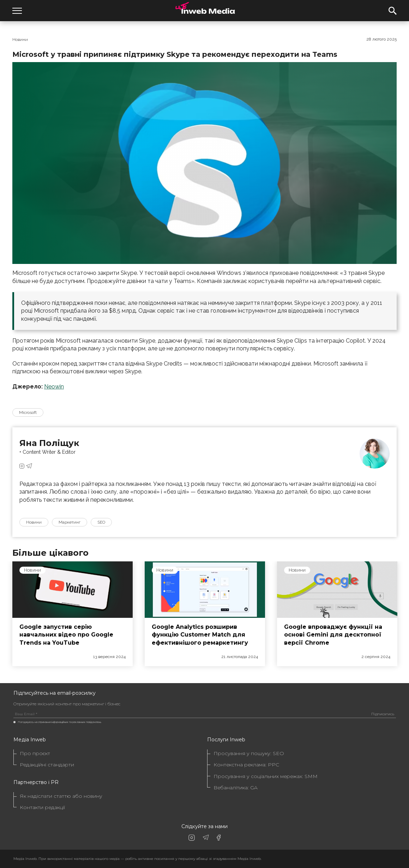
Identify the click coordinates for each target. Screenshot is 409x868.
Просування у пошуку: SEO (249, 754)
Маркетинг (70, 522)
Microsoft (28, 412)
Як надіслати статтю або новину (61, 796)
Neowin (54, 387)
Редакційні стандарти (47, 765)
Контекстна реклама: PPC (246, 765)
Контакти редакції (42, 807)
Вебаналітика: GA (236, 788)
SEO (101, 522)
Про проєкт (35, 754)
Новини (20, 40)
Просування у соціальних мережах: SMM (266, 776)
